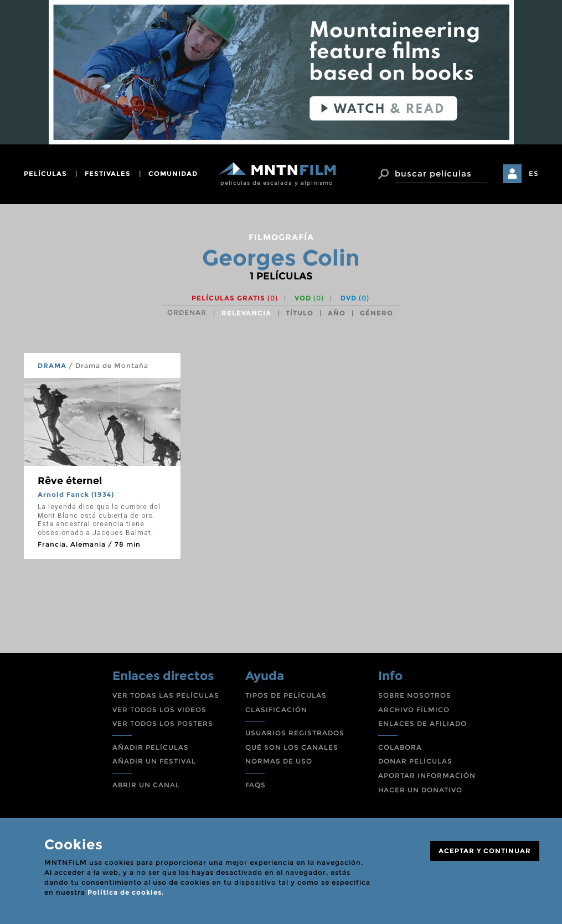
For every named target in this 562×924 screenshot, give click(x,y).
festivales (108, 173)
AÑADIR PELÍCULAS (151, 747)
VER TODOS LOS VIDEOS (159, 710)
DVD (355, 298)
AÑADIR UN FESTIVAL (154, 761)
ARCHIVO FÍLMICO (414, 710)
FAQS (256, 785)
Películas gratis (235, 298)
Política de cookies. (126, 892)
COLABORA (400, 747)
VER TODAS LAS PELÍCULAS (166, 695)
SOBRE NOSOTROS (415, 695)
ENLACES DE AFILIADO (422, 723)
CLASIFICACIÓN (276, 710)
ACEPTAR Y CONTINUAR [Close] (485, 851)
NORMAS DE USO (279, 761)
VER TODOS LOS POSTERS (163, 723)
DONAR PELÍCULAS (415, 761)
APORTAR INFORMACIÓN (427, 775)
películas (45, 173)
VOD (309, 298)
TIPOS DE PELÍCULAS (286, 695)
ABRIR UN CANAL (146, 785)
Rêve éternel (70, 481)
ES (534, 173)
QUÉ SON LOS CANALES (292, 747)
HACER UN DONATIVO (420, 790)
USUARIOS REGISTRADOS (295, 733)
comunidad (173, 173)
